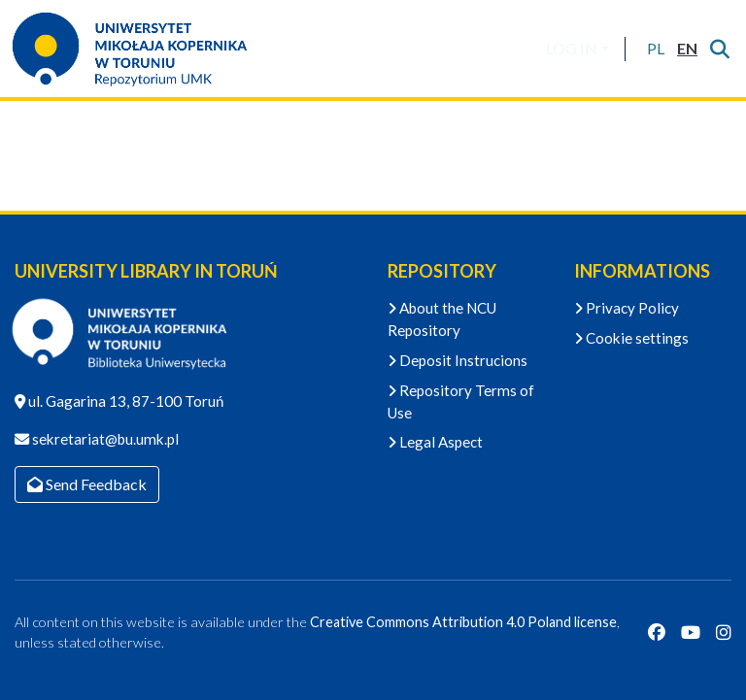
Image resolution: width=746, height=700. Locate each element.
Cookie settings (631, 338)
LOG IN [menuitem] (572, 48)
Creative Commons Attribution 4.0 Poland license (463, 622)
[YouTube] (691, 633)
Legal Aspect (435, 442)
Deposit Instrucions (458, 360)
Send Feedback (87, 484)
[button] (655, 49)
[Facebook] (657, 633)
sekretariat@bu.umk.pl (104, 439)
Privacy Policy (627, 308)
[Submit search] (719, 49)
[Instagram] (724, 633)
